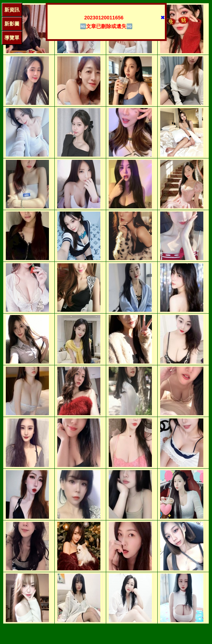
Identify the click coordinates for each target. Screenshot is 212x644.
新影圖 (12, 24)
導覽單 (12, 38)
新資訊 (12, 10)
